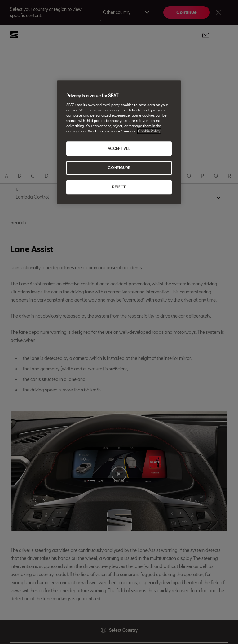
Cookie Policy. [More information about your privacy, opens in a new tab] (149, 131)
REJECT (119, 187)
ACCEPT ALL (119, 149)
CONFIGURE (119, 168)
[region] (119, 142)
